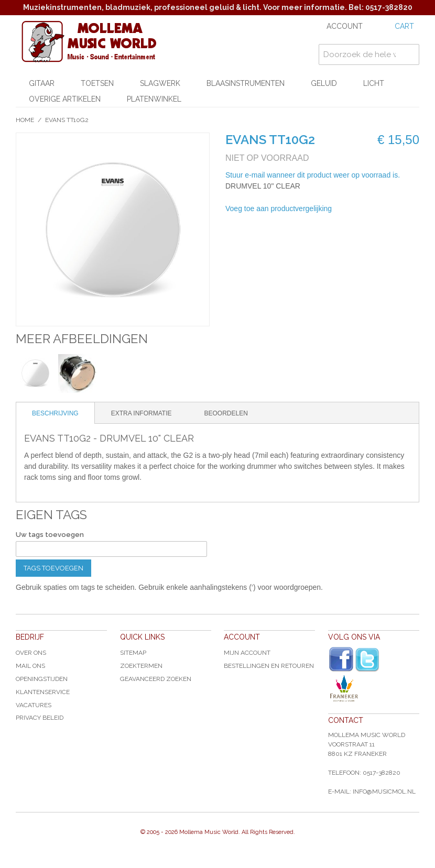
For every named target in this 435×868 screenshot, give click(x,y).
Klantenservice (43, 692)
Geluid (324, 83)
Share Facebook (375, 209)
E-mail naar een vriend (354, 209)
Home (25, 120)
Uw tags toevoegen (50, 535)
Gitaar (42, 83)
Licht (374, 83)
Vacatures (34, 705)
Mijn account (247, 653)
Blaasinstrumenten (246, 83)
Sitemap (133, 653)
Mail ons (30, 666)
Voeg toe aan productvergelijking (279, 208)
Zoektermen (141, 666)
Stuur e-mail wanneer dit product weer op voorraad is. (313, 175)
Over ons (31, 653)
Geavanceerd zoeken (156, 679)
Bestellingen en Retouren (269, 666)
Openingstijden (42, 679)
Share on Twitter (396, 209)
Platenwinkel (154, 99)
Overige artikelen (65, 99)
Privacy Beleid (40, 718)
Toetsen (97, 83)
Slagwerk (160, 83)
